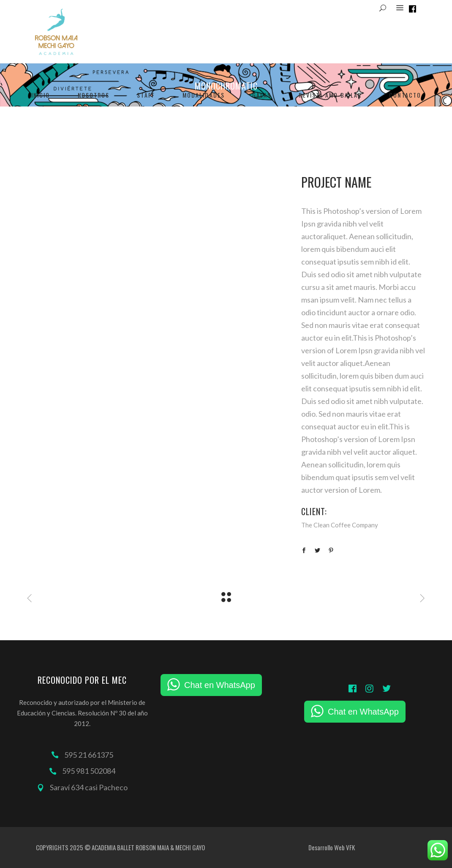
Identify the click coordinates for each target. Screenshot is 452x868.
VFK (350, 847)
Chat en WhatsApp (220, 685)
